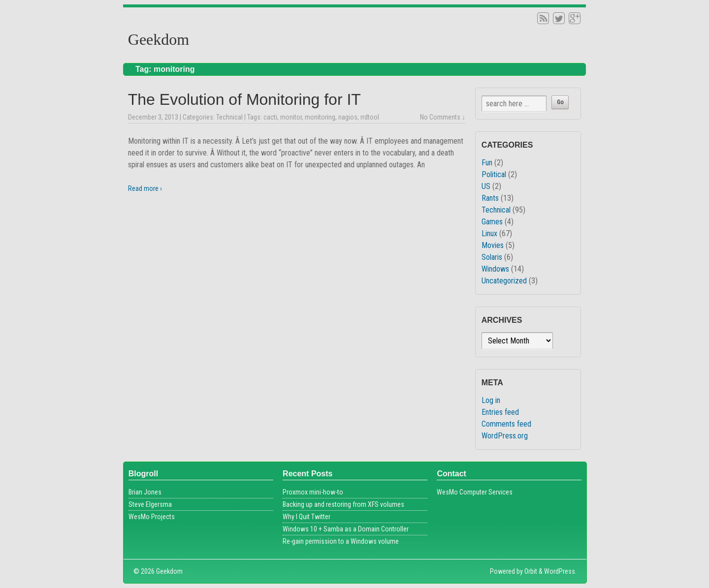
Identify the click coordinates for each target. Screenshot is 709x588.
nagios (348, 117)
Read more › (145, 188)
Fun (487, 163)
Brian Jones (145, 492)
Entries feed (500, 412)
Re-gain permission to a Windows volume (341, 541)
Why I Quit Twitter (306, 517)
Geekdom (159, 39)
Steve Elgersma (150, 504)
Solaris (492, 257)
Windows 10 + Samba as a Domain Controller (346, 529)
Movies (493, 245)
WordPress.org (505, 436)
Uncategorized (504, 281)
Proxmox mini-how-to (313, 492)
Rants (490, 198)
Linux (489, 233)
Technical (229, 117)
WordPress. (560, 571)
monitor (291, 117)
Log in (491, 400)
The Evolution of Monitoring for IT (244, 99)
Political (494, 174)
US (486, 186)
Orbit (531, 571)
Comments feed (506, 424)
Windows (495, 269)
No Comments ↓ (443, 117)
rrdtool (370, 117)
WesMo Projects (152, 517)
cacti (270, 117)
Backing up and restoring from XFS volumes (343, 504)
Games (492, 222)
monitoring (320, 117)
